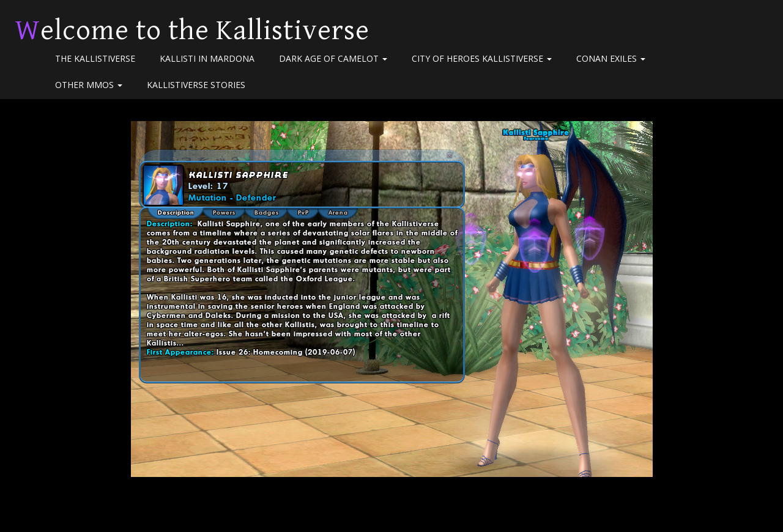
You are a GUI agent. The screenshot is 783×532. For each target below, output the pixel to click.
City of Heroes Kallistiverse (482, 58)
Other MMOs (89, 85)
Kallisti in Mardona (207, 58)
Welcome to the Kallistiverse (192, 31)
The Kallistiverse (95, 58)
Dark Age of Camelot (333, 58)
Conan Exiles (611, 58)
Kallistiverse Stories (196, 85)
